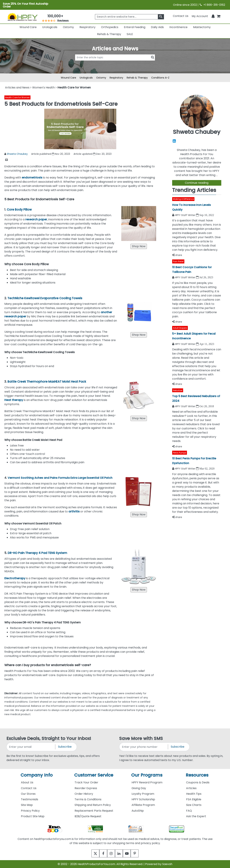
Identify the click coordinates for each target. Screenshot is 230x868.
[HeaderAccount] (200, 16)
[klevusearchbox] (161, 17)
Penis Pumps (180, 453)
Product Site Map (33, 816)
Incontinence (178, 27)
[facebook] (101, 853)
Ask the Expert (196, 816)
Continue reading (197, 183)
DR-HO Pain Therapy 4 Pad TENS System (37, 553)
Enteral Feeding (135, 27)
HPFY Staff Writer (185, 215)
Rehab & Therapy (109, 34)
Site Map (27, 805)
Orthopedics (110, 27)
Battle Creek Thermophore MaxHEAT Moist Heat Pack (47, 382)
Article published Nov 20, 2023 (51, 154)
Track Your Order (86, 782)
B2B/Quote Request (88, 816)
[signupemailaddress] (31, 747)
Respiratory (87, 27)
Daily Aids (157, 27)
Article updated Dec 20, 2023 (93, 154)
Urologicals (50, 27)
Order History (84, 794)
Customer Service (94, 775)
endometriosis (32, 178)
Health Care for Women (17, 97)
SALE (130, 34)
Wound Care (28, 27)
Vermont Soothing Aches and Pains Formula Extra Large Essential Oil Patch (60, 478)
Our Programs (147, 775)
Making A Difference (183, 199)
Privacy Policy (30, 811)
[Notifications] (213, 16)
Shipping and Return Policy (93, 805)
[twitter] (91, 853)
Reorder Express (86, 788)
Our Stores (28, 794)
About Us (27, 782)
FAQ (189, 811)
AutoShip (138, 811)
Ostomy (68, 27)
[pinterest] (139, 853)
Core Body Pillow (19, 210)
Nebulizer (178, 390)
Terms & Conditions (88, 799)
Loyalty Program (143, 794)
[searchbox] (129, 17)
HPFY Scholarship (143, 799)
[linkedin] (120, 853)
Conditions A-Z (160, 78)
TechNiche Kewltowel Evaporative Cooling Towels (45, 298)
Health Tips (194, 794)
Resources (197, 775)
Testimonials (30, 799)
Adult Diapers (180, 328)
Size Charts (194, 805)
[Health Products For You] (22, 17)
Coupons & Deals (198, 782)
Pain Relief (178, 261)
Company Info (37, 775)
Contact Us (181, 16)
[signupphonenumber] (144, 747)
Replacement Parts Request (94, 811)
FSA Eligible (194, 799)
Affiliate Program (143, 805)
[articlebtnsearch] (115, 63)
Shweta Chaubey (17, 154)
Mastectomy (202, 27)
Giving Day (139, 788)
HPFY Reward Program (147, 782)
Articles (191, 788)
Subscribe (65, 747)
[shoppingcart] (219, 16)
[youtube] (129, 853)
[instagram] (110, 853)
